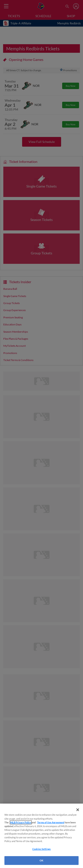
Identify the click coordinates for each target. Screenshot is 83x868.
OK (41, 860)
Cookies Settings (41, 849)
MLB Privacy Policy (21, 822)
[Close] (78, 810)
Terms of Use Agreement (51, 822)
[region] (41, 836)
